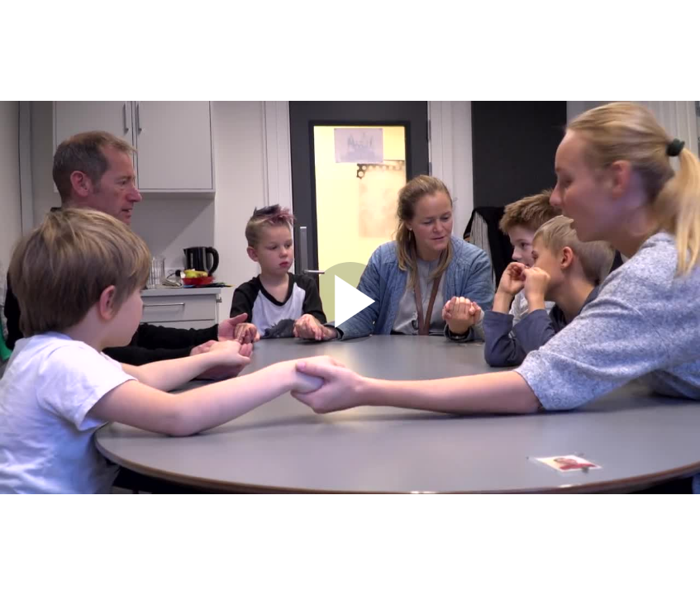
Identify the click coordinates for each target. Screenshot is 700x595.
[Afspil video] (350, 339)
